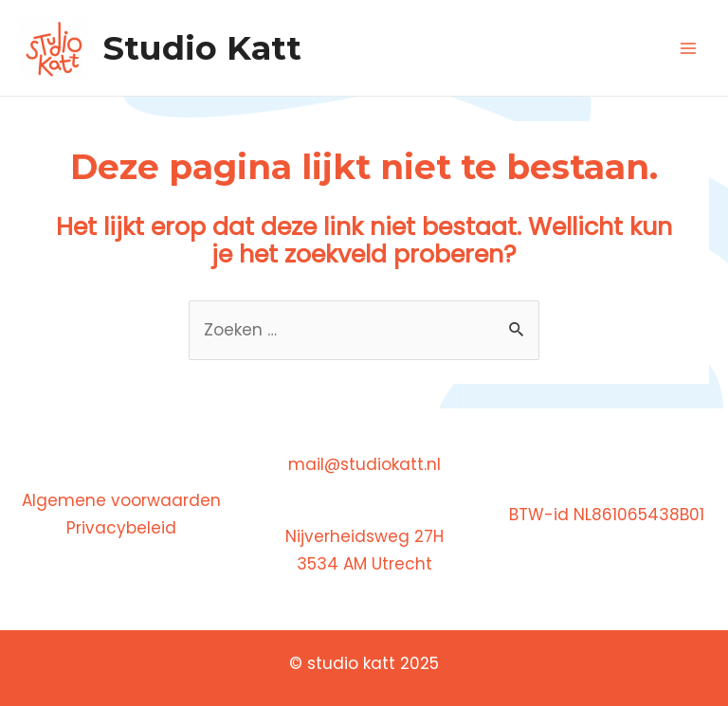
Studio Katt (202, 48)
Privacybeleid (121, 528)
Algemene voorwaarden (121, 500)
